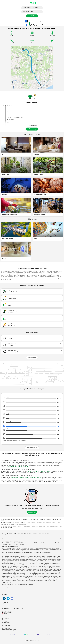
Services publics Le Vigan (7, 573)
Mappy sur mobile (6, 605)
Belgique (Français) (7, 611)
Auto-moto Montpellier (12, 558)
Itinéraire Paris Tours (6, 551)
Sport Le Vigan (58, 572)
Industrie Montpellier (15, 568)
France (5, 610)
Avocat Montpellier (41, 562)
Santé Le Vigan (42, 572)
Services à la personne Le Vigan (29, 575)
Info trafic (4, 585)
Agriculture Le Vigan (6, 575)
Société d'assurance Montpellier (33, 558)
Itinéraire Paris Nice (35, 550)
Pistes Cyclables (10, 585)
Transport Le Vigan (6, 572)
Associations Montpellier (51, 561)
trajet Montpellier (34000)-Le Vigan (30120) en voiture (39, 471)
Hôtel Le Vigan (30, 569)
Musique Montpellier (49, 562)
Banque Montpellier (24, 568)
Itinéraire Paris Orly (16, 550)
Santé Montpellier (42, 561)
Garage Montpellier (24, 556)
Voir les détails (32, 358)
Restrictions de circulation (28, 585)
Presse (4, 622)
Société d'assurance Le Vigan (46, 571)
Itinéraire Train (38, 543)
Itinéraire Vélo (17, 543)
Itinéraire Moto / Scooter (56, 543)
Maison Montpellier (33, 556)
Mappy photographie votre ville (8, 631)
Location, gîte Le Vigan (15, 572)
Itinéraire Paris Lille (7, 550)
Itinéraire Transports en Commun (28, 543)
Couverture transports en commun (9, 630)
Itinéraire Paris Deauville (35, 548)
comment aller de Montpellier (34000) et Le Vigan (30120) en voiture (26, 478)
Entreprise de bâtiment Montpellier (44, 556)
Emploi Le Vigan (47, 579)
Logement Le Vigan (21, 581)
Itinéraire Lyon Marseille (28, 552)
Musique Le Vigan (33, 576)
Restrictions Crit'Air (18, 585)
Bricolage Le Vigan (34, 579)
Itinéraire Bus (6, 544)
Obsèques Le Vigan (56, 571)
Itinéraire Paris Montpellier (17, 551)
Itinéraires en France (16, 548)
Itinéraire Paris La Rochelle (42, 551)
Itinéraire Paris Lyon (25, 548)
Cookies (18, 627)
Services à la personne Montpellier (36, 566)
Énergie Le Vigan (55, 579)
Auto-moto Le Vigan (28, 571)
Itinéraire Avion (12, 544)
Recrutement (5, 620)
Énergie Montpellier (25, 566)
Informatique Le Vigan (52, 578)
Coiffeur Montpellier (22, 558)
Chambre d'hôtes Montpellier (19, 559)
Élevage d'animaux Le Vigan (31, 578)
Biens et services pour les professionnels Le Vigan (31, 573)
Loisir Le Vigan (28, 581)
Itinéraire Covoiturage (46, 543)
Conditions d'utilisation (7, 627)
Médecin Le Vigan (17, 573)
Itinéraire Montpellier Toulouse (29, 551)
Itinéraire (4, 543)
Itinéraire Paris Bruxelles (53, 551)
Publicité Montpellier (45, 564)
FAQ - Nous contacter (6, 628)
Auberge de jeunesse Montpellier (41, 559)
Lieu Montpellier (26, 565)
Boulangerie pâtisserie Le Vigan (9, 576)
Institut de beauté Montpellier (8, 565)
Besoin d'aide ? (6, 591)
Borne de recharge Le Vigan (20, 578)
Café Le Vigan (41, 579)
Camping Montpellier (52, 559)
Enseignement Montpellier (13, 564)
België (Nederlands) (7, 612)
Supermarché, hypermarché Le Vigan (45, 576)
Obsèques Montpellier (45, 558)
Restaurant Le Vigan (37, 569)
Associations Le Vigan (50, 572)
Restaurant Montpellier (15, 556)
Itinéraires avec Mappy (7, 548)
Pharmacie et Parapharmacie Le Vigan (39, 581)
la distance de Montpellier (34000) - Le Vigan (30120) (17, 467)
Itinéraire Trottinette (20, 544)
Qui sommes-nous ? (6, 619)
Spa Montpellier (52, 568)
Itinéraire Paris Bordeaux (46, 548)
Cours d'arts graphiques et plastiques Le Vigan (51, 573)
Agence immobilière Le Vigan (17, 571)
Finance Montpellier (34, 561)
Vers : (28, 12)
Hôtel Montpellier (6, 556)
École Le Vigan (26, 576)
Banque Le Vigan (54, 575)
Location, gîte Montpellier (7, 559)
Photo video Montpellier (55, 564)
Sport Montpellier (22, 562)
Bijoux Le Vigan (26, 579)
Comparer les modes (32, 448)
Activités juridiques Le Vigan (8, 578)
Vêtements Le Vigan (57, 576)
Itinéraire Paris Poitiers (17, 552)
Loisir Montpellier (34, 565)
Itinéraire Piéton (10, 543)
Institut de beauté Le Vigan (16, 575)
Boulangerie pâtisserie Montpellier (45, 565)
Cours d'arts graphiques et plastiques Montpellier (39, 568)
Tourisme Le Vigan (51, 581)
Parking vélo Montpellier (13, 562)
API (3, 604)
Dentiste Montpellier (23, 564)
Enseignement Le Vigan (42, 578)
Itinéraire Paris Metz (37, 552)
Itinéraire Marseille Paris (57, 548)
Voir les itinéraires (32, 16)
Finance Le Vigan (6, 581)
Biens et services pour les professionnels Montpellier (18, 561)
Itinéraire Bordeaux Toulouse (55, 550)
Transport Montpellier (54, 558)
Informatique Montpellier (31, 562)
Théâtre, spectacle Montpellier (34, 564)
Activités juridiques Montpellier (20, 569)
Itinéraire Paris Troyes (47, 552)
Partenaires (8, 622)
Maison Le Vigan (53, 569)
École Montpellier (19, 565)
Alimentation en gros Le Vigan (16, 579)
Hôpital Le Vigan (13, 581)
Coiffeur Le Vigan (36, 571)
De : (30, 8)
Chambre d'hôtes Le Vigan (25, 572)
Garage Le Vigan (45, 569)
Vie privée (14, 627)
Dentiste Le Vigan (19, 576)
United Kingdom (6, 614)
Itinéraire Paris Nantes (44, 550)
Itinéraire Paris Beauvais (7, 552)
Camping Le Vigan (35, 572)
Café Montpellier (17, 566)
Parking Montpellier (29, 559)
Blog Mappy (5, 621)
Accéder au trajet (32, 129)
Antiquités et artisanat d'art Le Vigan (43, 575)
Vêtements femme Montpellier (50, 566)
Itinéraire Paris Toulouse (25, 550)
